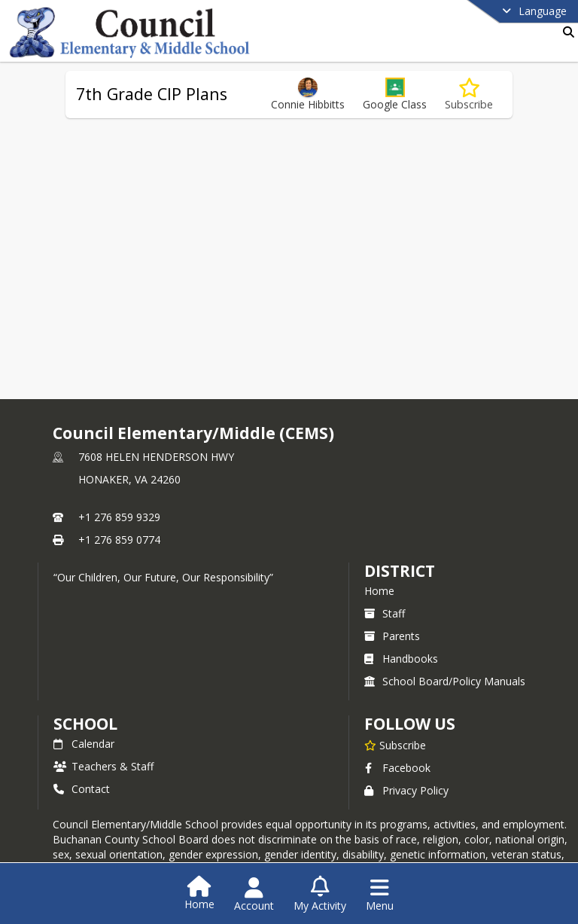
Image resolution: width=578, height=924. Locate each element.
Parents (392, 636)
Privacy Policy (406, 790)
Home (379, 591)
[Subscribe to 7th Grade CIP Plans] (469, 95)
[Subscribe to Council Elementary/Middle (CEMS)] (395, 745)
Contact (82, 789)
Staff (385, 613)
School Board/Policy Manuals (445, 681)
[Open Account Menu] (254, 895)
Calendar (84, 744)
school (85, 724)
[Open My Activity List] (320, 895)
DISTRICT (400, 571)
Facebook (397, 768)
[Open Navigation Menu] (380, 895)
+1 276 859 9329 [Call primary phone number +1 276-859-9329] (119, 517)
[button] (395, 95)
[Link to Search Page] (566, 32)
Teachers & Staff (103, 766)
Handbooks (401, 659)
